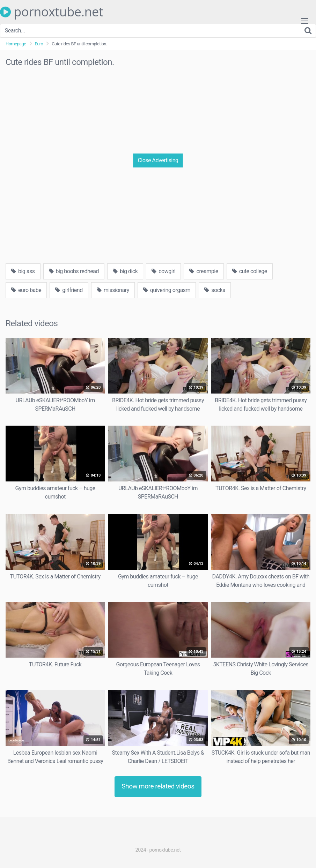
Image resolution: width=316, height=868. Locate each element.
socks (215, 290)
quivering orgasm (167, 290)
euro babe (26, 290)
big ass (23, 271)
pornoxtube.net (52, 12)
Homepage (16, 44)
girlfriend (69, 290)
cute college (250, 271)
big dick (125, 271)
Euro (39, 44)
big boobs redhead (74, 271)
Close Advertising (158, 160)
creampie (204, 271)
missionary (113, 290)
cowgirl (163, 271)
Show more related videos (158, 786)
